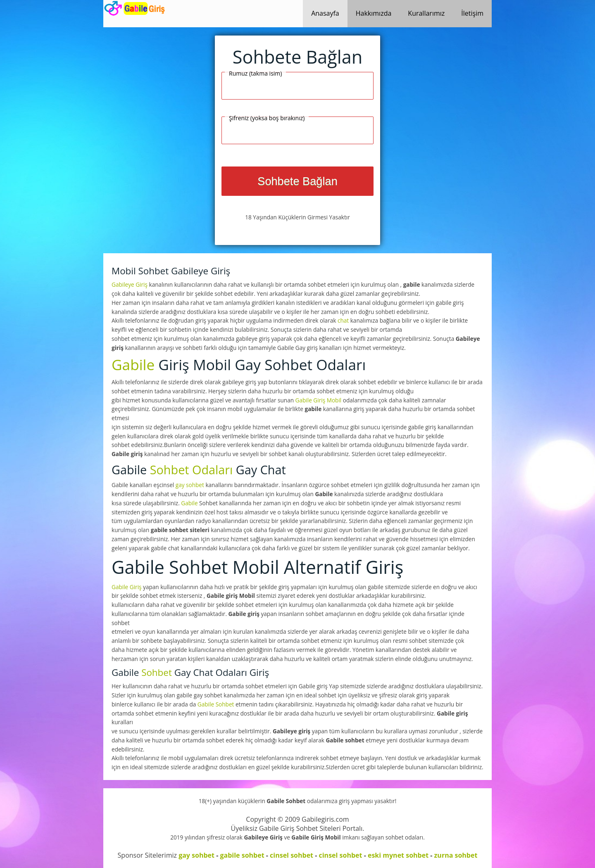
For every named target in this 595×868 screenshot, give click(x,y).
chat (343, 320)
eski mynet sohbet (398, 855)
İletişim (472, 13)
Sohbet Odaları (192, 470)
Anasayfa (325, 13)
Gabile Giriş (127, 587)
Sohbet (157, 672)
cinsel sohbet (292, 855)
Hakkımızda (374, 13)
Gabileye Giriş (130, 284)
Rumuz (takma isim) (255, 73)
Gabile (133, 364)
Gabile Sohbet (217, 704)
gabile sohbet (242, 855)
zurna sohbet (456, 855)
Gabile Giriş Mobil (319, 400)
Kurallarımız (426, 13)
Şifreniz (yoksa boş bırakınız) (267, 118)
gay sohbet (190, 485)
